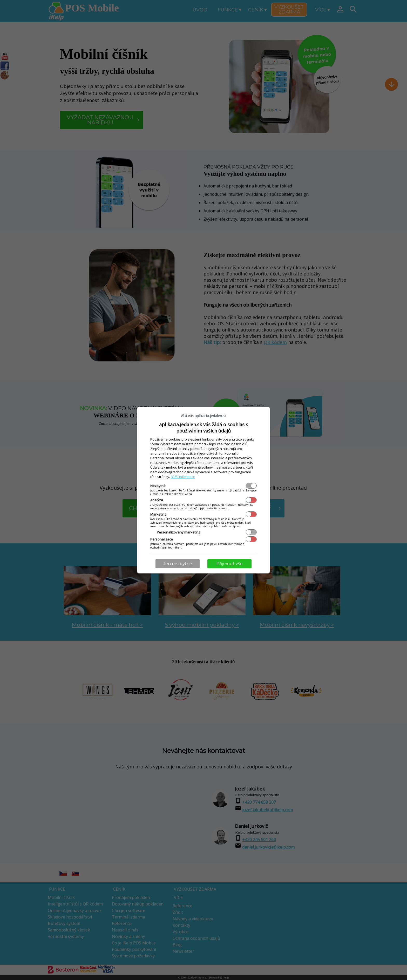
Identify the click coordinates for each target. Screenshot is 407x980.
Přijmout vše (230, 564)
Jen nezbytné (178, 564)
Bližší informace (183, 477)
